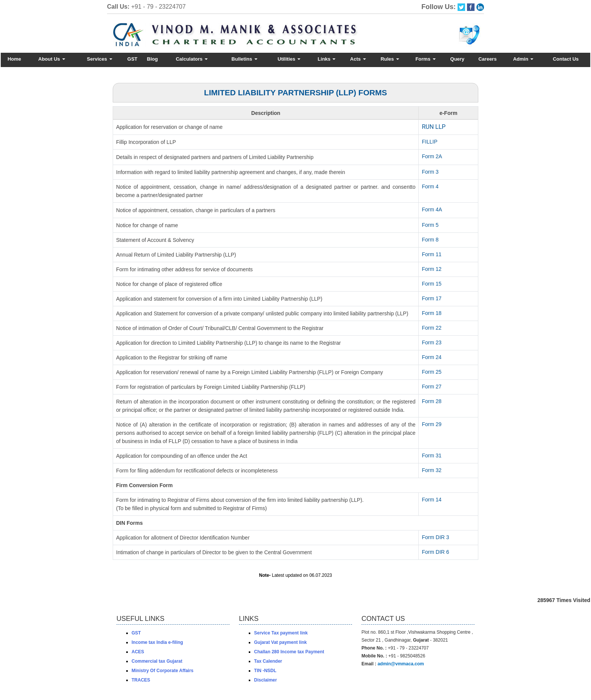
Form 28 (432, 401)
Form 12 (432, 269)
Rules (390, 59)
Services (99, 59)
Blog (152, 59)
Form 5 (430, 225)
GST (132, 59)
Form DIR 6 (435, 552)
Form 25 (432, 372)
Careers (487, 59)
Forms (425, 59)
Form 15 (432, 284)
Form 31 (432, 455)
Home (14, 59)
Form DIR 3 (435, 537)
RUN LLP (434, 127)
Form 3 (430, 172)
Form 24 (432, 357)
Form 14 (432, 500)
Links (327, 59)
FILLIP (429, 142)
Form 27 (432, 387)
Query (458, 59)
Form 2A (432, 156)
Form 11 (432, 254)
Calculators (191, 59)
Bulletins (244, 59)
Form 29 (432, 424)
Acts (358, 59)
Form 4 (430, 186)
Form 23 (432, 342)
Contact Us (566, 59)
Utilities (289, 59)
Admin (523, 59)
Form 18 (432, 313)
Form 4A (432, 209)
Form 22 (432, 328)
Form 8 (430, 240)
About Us (52, 59)
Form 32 (432, 470)
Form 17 (432, 298)
